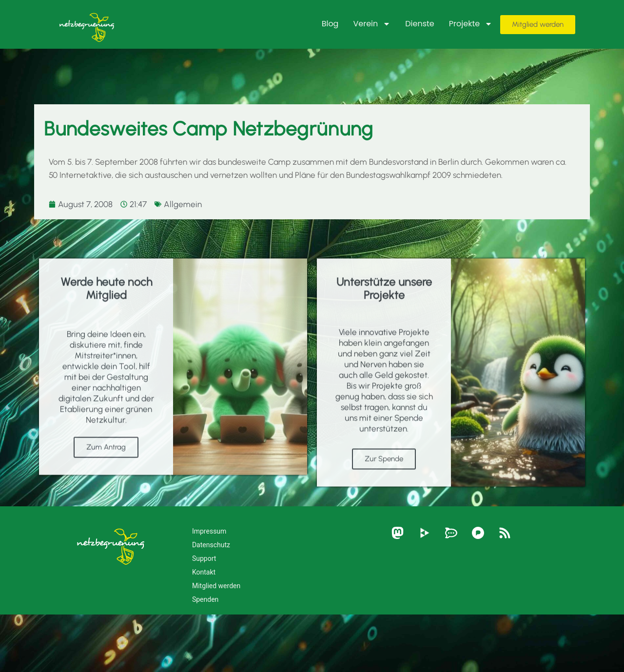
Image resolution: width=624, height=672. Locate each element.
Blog (330, 24)
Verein (372, 24)
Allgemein (183, 204)
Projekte (471, 24)
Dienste (420, 24)
